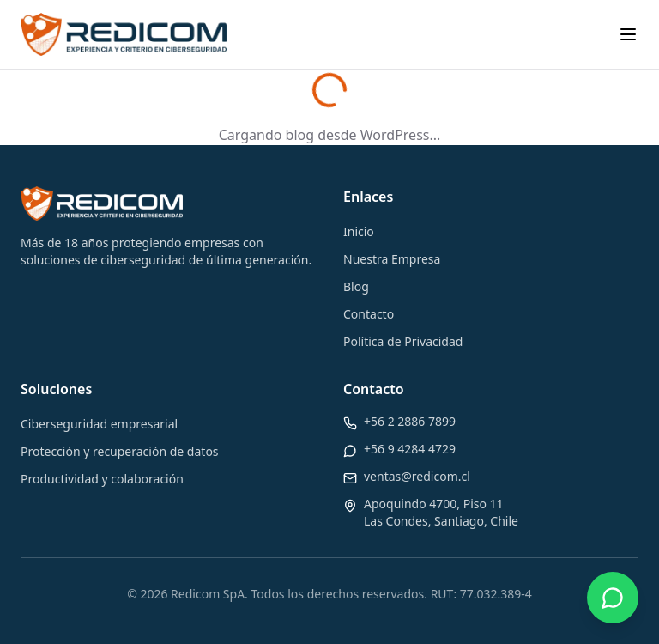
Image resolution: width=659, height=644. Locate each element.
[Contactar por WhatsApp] (613, 598)
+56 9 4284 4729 (410, 449)
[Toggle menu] (628, 34)
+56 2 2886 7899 (410, 421)
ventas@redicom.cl (417, 476)
